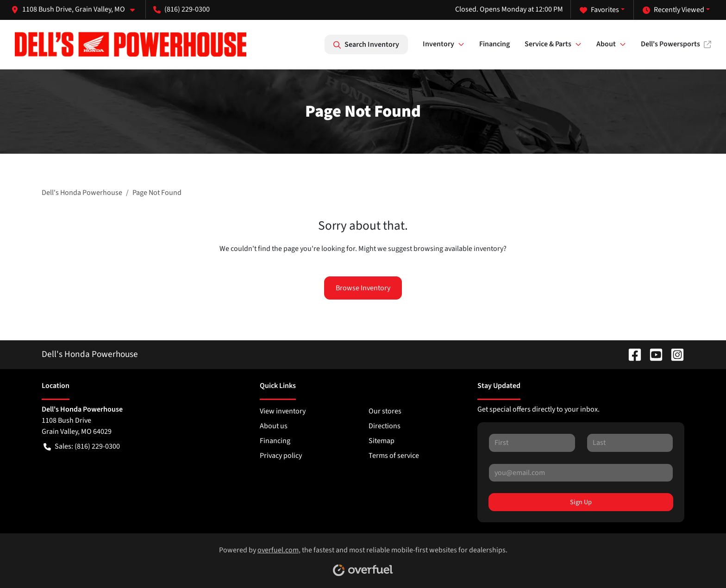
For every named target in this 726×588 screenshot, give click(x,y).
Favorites (599, 10)
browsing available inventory (458, 249)
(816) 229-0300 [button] (181, 9)
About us (274, 426)
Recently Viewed (673, 10)
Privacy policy (281, 456)
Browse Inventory (363, 288)
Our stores (385, 411)
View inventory (283, 411)
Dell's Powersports (676, 44)
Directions (385, 426)
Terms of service (394, 456)
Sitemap (382, 441)
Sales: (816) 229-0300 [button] (82, 446)
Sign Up (581, 502)
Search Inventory (366, 44)
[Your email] (581, 473)
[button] (77, 9)
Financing (494, 44)
